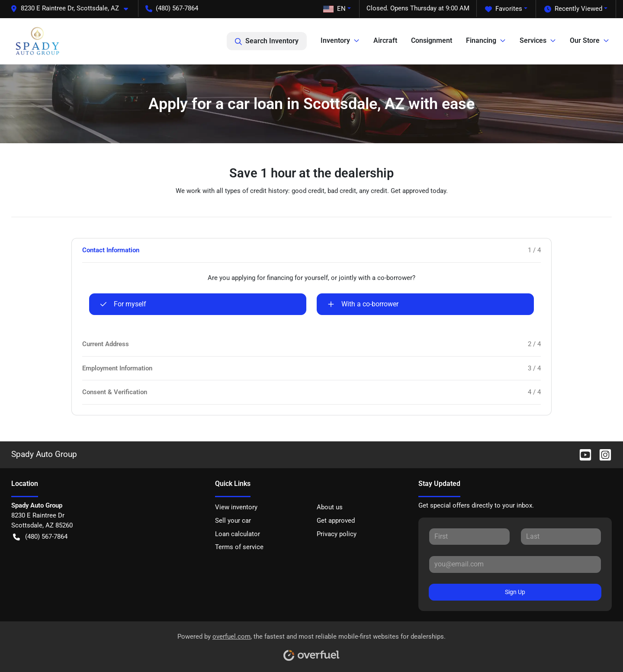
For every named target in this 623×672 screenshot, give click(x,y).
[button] (73, 8)
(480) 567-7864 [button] (172, 8)
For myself (123, 304)
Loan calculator (238, 534)
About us (330, 507)
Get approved (336, 521)
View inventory (236, 507)
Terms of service (239, 547)
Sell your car (233, 521)
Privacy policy (337, 534)
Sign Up (515, 592)
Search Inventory (267, 41)
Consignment (432, 40)
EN (334, 9)
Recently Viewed (573, 9)
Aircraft (385, 40)
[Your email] (515, 564)
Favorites (504, 9)
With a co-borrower (363, 304)
